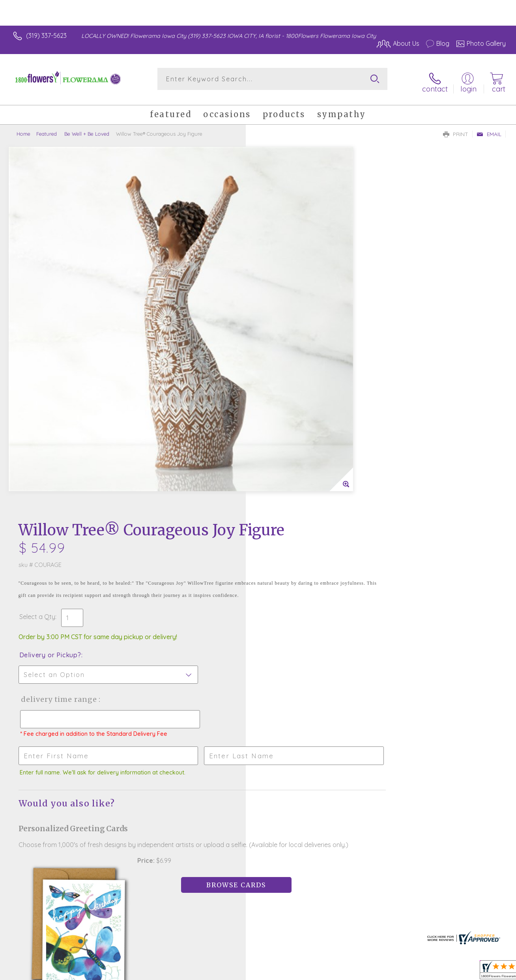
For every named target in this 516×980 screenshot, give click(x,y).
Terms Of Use (331, 972)
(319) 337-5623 (46, 36)
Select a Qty (277, 263)
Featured (47, 128)
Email (489, 129)
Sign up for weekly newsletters (258, 779)
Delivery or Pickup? (290, 301)
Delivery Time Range (298, 345)
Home (23, 128)
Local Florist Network (434, 972)
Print (456, 129)
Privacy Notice (378, 972)
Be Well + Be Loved (86, 128)
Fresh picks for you (258, 736)
